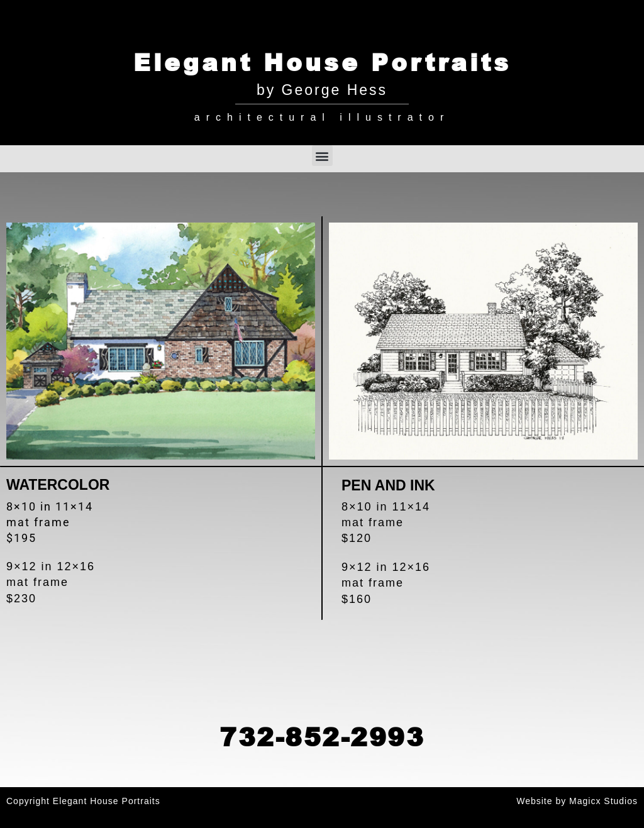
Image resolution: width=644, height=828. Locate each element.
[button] (322, 156)
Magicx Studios (603, 801)
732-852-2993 (322, 736)
